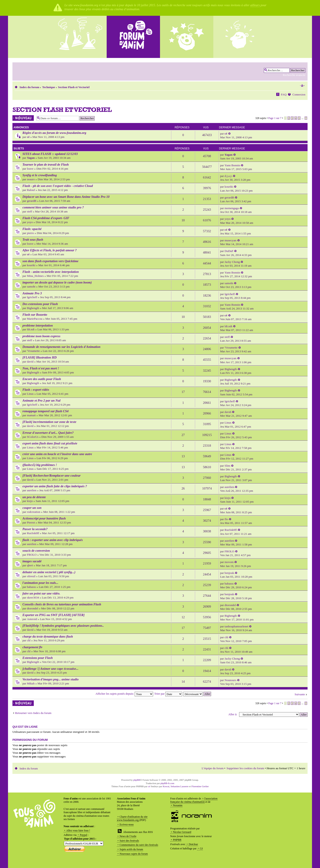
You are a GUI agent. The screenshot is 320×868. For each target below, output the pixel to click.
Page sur (275, 118)
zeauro (31, 179)
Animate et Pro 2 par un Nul (41, 400)
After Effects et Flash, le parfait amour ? (50, 250)
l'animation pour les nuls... (40, 583)
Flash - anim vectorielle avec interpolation (51, 272)
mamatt (31, 415)
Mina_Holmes (35, 276)
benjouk (229, 573)
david (30, 362)
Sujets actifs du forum (131, 849)
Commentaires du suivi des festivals (139, 845)
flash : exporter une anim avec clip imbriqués (53, 540)
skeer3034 (33, 597)
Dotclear (193, 844)
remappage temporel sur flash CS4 (45, 411)
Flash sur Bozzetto (35, 315)
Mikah (31, 683)
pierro (30, 233)
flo (226, 519)
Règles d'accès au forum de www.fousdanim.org (54, 133)
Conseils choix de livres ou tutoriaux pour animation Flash (62, 604)
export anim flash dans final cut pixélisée (50, 443)
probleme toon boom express (41, 336)
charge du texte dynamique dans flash (48, 636)
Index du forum (29, 87)
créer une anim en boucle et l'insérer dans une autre (57, 454)
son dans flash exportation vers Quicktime (50, 261)
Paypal (83, 835)
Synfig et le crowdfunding (40, 175)
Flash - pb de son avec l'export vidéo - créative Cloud (58, 186)
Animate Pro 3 (32, 293)
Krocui (166, 786)
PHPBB (177, 840)
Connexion (299, 94)
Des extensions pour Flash (40, 304)
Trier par (168, 694)
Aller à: (233, 714)
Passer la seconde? (35, 529)
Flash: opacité (32, 229)
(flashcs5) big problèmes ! (40, 465)
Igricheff (32, 297)
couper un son (32, 508)
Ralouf (31, 190)
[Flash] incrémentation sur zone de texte (49, 422)
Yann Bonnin (232, 165)
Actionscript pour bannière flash (44, 518)
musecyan (231, 240)
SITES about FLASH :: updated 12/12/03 (50, 154)
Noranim (178, 805)
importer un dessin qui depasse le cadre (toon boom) (57, 282)
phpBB (137, 780)
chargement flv (32, 647)
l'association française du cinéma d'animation (194, 800)
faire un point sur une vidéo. (41, 593)
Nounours (230, 680)
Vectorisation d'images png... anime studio (51, 679)
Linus (30, 394)
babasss (31, 587)
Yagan (31, 158)
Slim (227, 466)
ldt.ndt (31, 329)
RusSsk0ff (33, 533)
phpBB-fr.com (167, 783)
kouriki (229, 187)
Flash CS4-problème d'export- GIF (46, 218)
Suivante (300, 694)
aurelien (32, 490)
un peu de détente (34, 497)
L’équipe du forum (213, 768)
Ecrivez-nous (127, 824)
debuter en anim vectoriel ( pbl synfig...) (49, 572)
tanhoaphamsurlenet (236, 626)
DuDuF (229, 251)
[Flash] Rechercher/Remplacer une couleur (52, 476)
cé (28, 137)
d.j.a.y (228, 176)
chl (29, 640)
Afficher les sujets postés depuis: (124, 694)
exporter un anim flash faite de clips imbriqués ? (55, 486)
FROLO (32, 555)
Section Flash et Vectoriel (74, 87)
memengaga (232, 208)
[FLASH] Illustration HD (40, 357)
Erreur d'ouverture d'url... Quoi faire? (48, 433)
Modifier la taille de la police (302, 86)
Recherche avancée (294, 75)
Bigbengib (33, 308)
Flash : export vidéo (36, 390)
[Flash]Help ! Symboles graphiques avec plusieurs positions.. (63, 626)
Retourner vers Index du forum (33, 713)
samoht (31, 286)
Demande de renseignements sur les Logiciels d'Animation (61, 347)
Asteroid (32, 619)
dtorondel (33, 608)
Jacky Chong (232, 262)
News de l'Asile (128, 836)
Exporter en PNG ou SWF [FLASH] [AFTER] (54, 615)
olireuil (31, 576)
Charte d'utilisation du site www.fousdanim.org (132, 818)
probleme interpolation (38, 325)
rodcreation (34, 512)
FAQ (284, 94)
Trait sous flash (33, 240)
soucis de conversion (36, 551)
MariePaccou (35, 319)
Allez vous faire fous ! (78, 830)
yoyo (30, 222)
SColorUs (33, 437)
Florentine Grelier (200, 786)
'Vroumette (33, 351)
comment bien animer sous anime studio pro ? (53, 207)
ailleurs (255, 5)
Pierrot (31, 522)
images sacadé (32, 561)
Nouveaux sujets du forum (134, 854)
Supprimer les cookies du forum (245, 768)
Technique (49, 87)
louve (30, 169)
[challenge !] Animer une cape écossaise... (50, 669)
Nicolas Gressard (182, 832)
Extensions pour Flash (38, 658)
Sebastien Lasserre (180, 786)
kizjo (30, 501)
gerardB (32, 201)
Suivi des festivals (129, 841)
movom (229, 562)
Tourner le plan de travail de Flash (46, 164)
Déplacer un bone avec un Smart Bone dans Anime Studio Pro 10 (66, 197)
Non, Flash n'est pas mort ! (41, 368)
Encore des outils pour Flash (42, 379)
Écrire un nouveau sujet (23, 118)
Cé (201, 848)
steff (29, 211)
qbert (30, 565)
